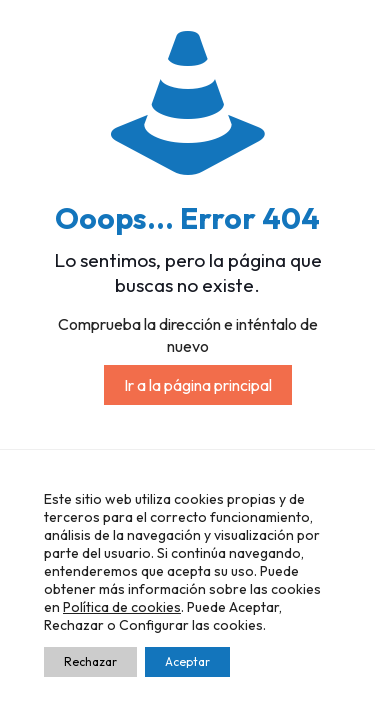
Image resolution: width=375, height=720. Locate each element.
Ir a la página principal (198, 385)
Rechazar (90, 661)
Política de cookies (122, 607)
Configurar (154, 625)
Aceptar (187, 661)
